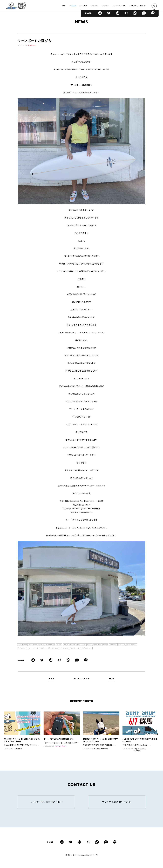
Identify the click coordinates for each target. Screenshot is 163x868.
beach (66, 645)
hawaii (73, 645)
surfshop (113, 645)
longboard (81, 645)
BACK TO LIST (81, 679)
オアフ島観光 (22, 645)
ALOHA (59, 645)
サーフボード (22, 648)
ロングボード (75, 648)
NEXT (112, 679)
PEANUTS (96, 645)
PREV (51, 679)
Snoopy (105, 645)
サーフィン (122, 645)
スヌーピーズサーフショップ (50, 648)
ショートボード (34, 648)
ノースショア (64, 648)
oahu (89, 645)
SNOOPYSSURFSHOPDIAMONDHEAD (42, 645)
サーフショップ (132, 645)
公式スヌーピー (87, 648)
